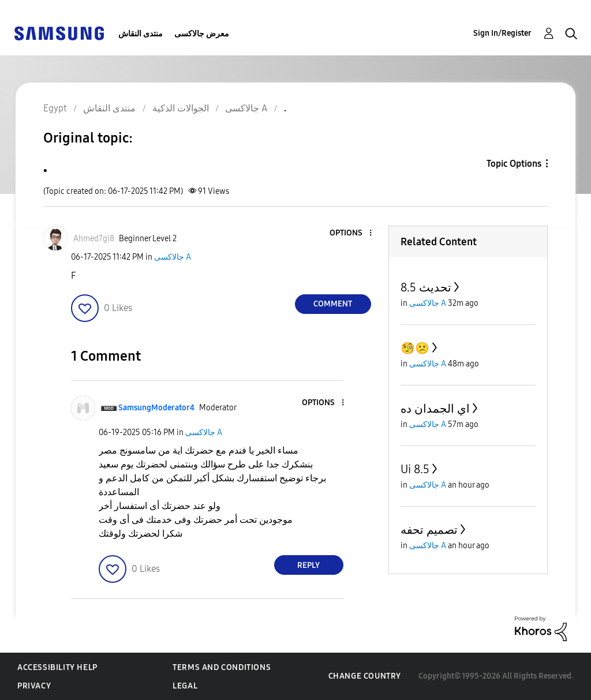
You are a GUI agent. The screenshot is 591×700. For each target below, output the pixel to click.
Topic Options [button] (514, 164)
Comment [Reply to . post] (333, 304)
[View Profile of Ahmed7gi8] (94, 239)
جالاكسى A (173, 257)
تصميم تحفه (429, 530)
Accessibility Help (57, 667)
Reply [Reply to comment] (308, 565)
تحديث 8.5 (426, 287)
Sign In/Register (502, 33)
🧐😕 (415, 348)
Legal (185, 686)
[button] (351, 233)
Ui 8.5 (415, 469)
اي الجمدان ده (435, 409)
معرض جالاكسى (202, 34)
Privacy (34, 686)
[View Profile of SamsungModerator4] (156, 408)
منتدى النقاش (141, 34)
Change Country (365, 676)
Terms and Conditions (222, 667)
